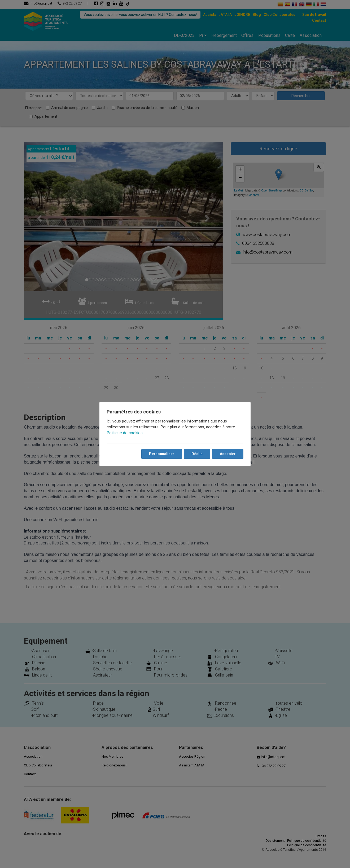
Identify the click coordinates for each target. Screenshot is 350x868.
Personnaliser (161, 454)
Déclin (197, 454)
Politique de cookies (125, 433)
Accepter (227, 454)
